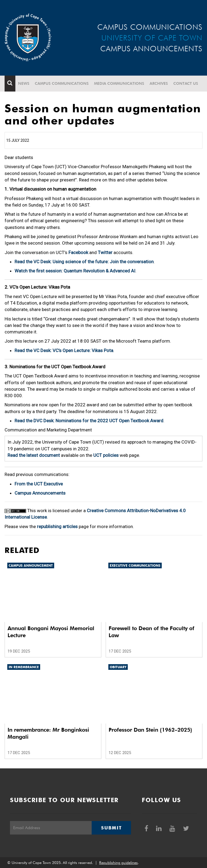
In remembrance (24, 667)
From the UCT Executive (39, 484)
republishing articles (57, 526)
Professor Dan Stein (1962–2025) (150, 730)
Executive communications (135, 565)
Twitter (105, 252)
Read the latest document (34, 455)
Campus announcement (31, 565)
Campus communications (62, 83)
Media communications (119, 83)
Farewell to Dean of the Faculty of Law (151, 632)
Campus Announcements (40, 493)
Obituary (118, 667)
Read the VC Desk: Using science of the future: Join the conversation (84, 262)
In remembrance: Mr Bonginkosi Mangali (48, 733)
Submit (111, 828)
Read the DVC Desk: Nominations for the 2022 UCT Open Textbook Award (89, 421)
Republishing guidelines (118, 863)
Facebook (78, 252)
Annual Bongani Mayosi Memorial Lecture (51, 632)
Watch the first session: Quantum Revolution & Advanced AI (75, 271)
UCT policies (106, 455)
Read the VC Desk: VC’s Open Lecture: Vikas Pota (64, 350)
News (24, 83)
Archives (159, 83)
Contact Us (186, 83)
